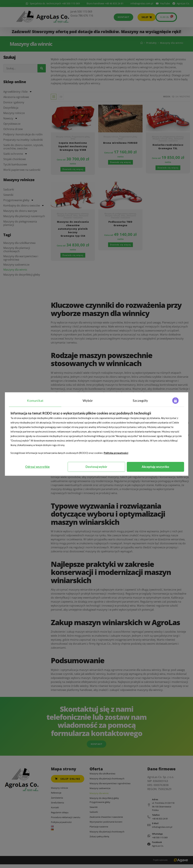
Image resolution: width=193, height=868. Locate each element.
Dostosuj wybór (96, 467)
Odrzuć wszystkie (37, 467)
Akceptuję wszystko (155, 467)
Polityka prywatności (116, 453)
